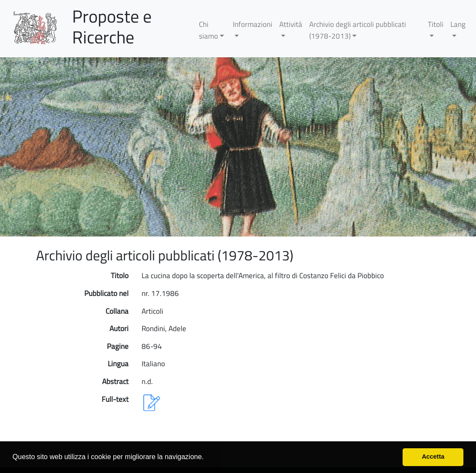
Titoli (436, 24)
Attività (291, 24)
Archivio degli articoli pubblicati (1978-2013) (358, 30)
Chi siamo (208, 30)
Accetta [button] (433, 457)
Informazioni (253, 24)
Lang (458, 24)
